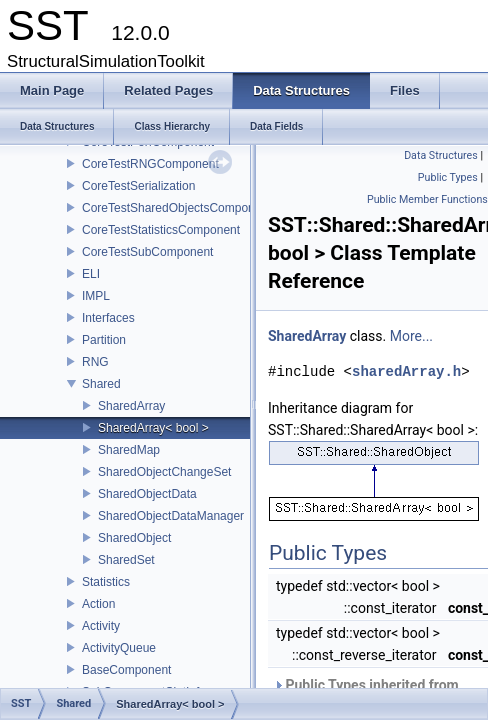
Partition (104, 340)
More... (411, 336)
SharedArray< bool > (153, 428)
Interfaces (108, 318)
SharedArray (131, 406)
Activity (101, 626)
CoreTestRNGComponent (150, 164)
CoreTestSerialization (138, 186)
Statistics (106, 582)
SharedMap (129, 450)
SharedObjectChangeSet (164, 472)
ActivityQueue (119, 648)
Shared (101, 384)
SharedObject (134, 538)
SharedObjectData (147, 494)
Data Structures (441, 155)
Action (98, 604)
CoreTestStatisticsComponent (161, 230)
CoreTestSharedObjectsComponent (176, 208)
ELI (91, 274)
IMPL (96, 296)
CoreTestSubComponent (147, 252)
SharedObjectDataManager (171, 516)
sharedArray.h (406, 371)
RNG (95, 362)
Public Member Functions (427, 199)
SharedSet (126, 560)
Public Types (448, 177)
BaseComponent (126, 670)
